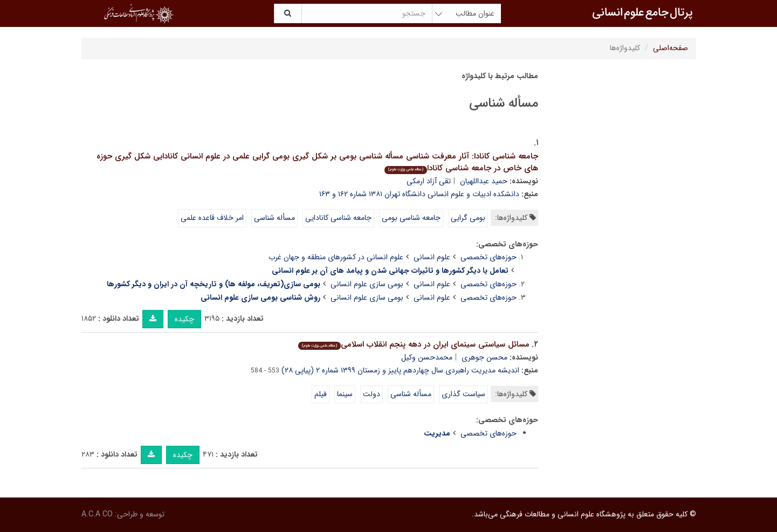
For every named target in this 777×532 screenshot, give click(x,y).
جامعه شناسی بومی (411, 218)
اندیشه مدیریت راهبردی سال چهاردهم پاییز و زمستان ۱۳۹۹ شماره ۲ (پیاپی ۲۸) (400, 370)
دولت (372, 394)
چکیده (184, 319)
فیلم (321, 394)
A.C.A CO (97, 514)
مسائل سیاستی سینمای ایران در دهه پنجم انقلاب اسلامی (414, 344)
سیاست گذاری (463, 394)
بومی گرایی (468, 218)
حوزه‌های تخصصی (489, 257)
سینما (345, 394)
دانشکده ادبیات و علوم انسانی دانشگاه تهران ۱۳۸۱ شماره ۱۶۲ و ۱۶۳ (419, 194)
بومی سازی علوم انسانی (367, 284)
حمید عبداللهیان (484, 181)
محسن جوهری (484, 357)
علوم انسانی (432, 257)
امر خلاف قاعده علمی (212, 218)
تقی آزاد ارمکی (429, 181)
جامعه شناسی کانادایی (338, 218)
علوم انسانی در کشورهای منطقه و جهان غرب (336, 257)
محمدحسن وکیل (427, 357)
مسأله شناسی (274, 218)
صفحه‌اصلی (671, 48)
